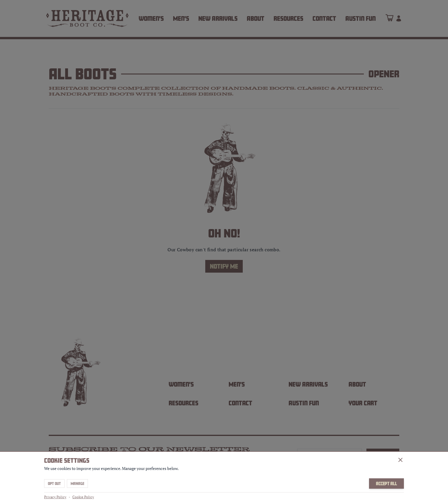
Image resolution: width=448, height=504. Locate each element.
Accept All (386, 484)
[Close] (400, 460)
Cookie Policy (83, 497)
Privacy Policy (55, 497)
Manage (77, 484)
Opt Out (54, 484)
